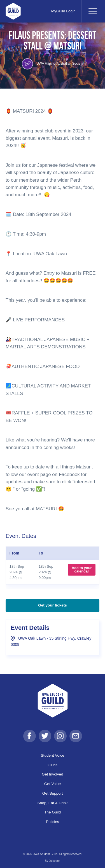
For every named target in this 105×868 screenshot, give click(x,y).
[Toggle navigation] (92, 11)
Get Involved (52, 774)
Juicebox (55, 861)
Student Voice (53, 755)
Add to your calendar (82, 570)
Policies (53, 822)
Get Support (53, 793)
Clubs (53, 765)
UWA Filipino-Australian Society (53, 64)
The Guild (53, 812)
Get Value (53, 784)
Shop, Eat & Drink (52, 803)
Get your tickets (53, 605)
